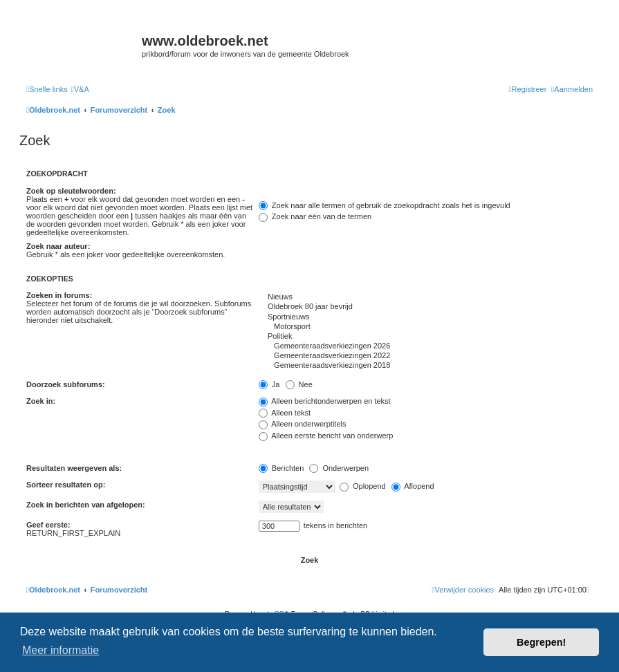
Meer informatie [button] (61, 650)
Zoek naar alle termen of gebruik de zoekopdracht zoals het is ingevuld (385, 205)
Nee (299, 384)
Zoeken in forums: (59, 295)
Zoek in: (41, 401)
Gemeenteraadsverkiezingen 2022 (426, 356)
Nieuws (426, 297)
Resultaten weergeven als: (74, 468)
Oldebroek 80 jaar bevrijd (426, 307)
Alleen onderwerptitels (303, 424)
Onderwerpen (339, 468)
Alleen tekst (285, 413)
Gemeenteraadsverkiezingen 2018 (426, 366)
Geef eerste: (48, 525)
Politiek (426, 337)
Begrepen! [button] (541, 642)
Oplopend (363, 486)
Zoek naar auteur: (58, 246)
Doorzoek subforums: (66, 384)
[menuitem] (80, 89)
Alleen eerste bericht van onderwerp (326, 436)
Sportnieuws (426, 317)
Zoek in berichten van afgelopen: (86, 505)
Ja (269, 384)
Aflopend (413, 486)
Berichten (281, 468)
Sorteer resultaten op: (66, 485)
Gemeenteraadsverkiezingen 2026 (426, 346)
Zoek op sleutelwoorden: (71, 191)
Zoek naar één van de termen (315, 216)
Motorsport (426, 327)
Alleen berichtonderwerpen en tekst (325, 401)
